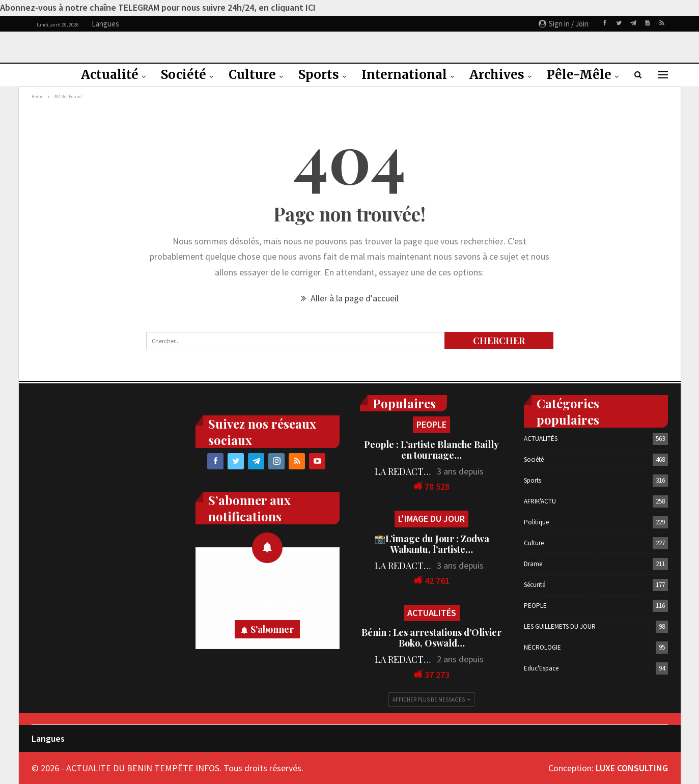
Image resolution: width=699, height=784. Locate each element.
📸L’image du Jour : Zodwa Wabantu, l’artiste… (432, 544)
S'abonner (272, 629)
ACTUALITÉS (432, 613)
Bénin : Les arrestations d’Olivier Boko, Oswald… (431, 638)
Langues (48, 738)
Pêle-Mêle (579, 75)
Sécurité (535, 585)
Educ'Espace (541, 668)
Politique (536, 522)
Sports (319, 75)
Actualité (110, 75)
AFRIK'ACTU (540, 501)
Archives (497, 75)
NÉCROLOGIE (542, 647)
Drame (533, 564)
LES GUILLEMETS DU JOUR (560, 626)
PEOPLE (431, 424)
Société (184, 75)
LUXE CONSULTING (632, 768)
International (404, 75)
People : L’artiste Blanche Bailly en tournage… (431, 450)
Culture (252, 75)
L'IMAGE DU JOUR (431, 519)
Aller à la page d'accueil (350, 298)
